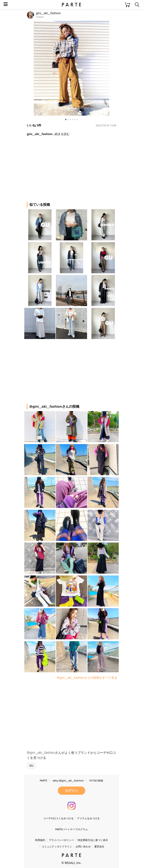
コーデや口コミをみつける (58, 818)
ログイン (71, 791)
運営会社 (99, 846)
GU (31, 766)
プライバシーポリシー (61, 840)
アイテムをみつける (88, 818)
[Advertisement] (61, 167)
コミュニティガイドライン (57, 846)
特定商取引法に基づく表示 (93, 840)
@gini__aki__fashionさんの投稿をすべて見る (87, 678)
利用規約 (40, 840)
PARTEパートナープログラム (71, 829)
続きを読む (62, 134)
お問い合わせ (83, 846)
